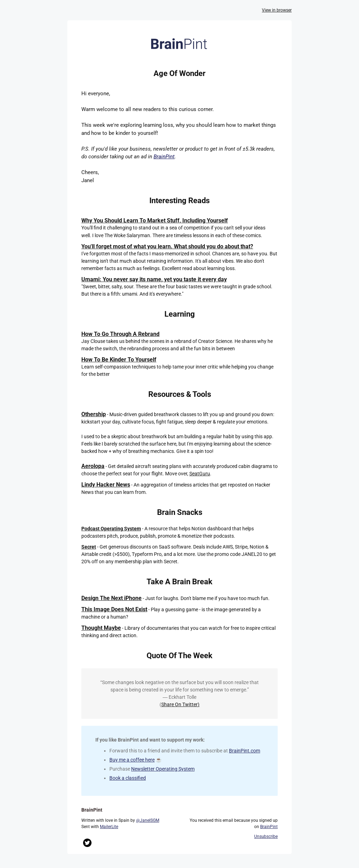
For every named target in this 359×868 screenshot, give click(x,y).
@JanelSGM (148, 820)
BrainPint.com (245, 751)
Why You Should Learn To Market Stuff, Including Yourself (155, 221)
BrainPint (164, 157)
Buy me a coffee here (132, 760)
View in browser (277, 10)
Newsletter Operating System (163, 769)
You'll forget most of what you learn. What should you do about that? (167, 246)
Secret (89, 547)
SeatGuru (200, 474)
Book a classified (128, 778)
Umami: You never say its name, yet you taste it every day (154, 279)
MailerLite (109, 827)
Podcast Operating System (111, 529)
